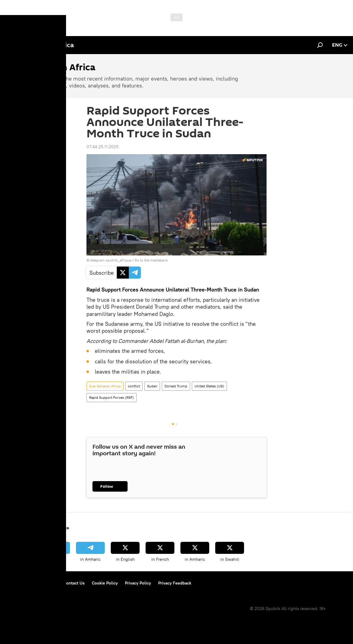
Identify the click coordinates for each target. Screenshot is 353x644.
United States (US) (209, 386)
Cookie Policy (105, 583)
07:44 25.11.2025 (103, 147)
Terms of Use (44, 583)
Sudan (152, 386)
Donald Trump (176, 386)
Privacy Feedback (175, 583)
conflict (134, 386)
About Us (15, 583)
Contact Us (74, 583)
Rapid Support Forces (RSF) (112, 397)
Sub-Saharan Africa (105, 386)
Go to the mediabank (151, 260)
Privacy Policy (138, 583)
